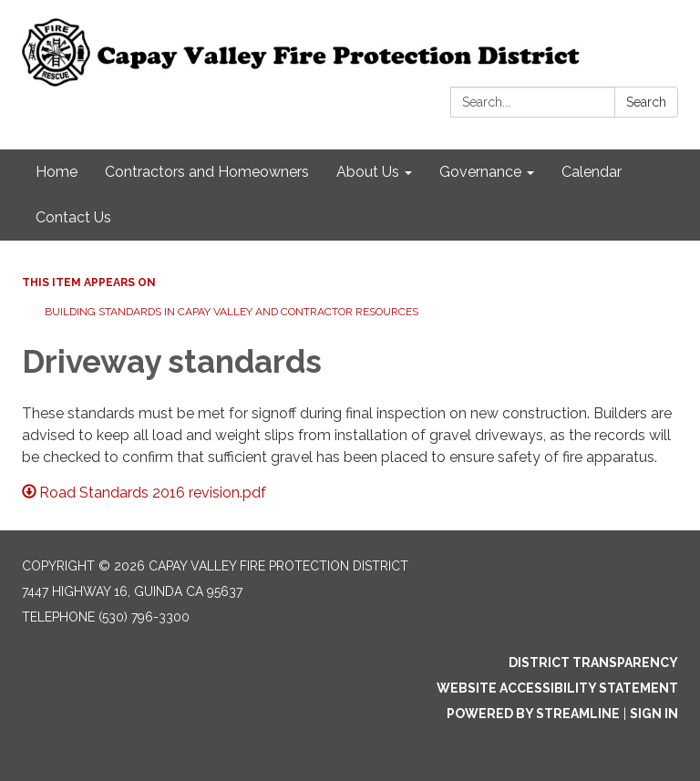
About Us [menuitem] (368, 172)
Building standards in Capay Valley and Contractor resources (232, 312)
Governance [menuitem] (480, 172)
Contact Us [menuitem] (73, 217)
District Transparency (593, 663)
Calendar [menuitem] (592, 172)
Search (646, 102)
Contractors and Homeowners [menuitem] (207, 172)
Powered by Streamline (533, 714)
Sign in (654, 714)
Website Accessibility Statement (557, 688)
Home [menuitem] (57, 172)
